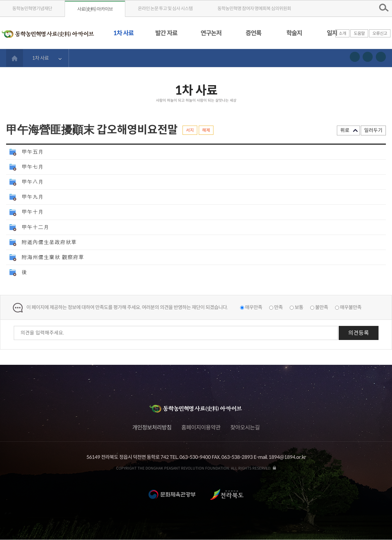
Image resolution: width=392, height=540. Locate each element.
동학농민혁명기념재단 (32, 8)
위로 (345, 130)
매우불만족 (351, 307)
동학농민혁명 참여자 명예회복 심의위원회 (254, 8)
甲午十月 (32, 211)
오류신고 (380, 33)
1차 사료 (123, 33)
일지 (332, 33)
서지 (190, 130)
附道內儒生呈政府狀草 (49, 242)
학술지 (294, 33)
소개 (342, 33)
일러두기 (373, 130)
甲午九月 (32, 196)
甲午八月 (32, 181)
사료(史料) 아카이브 (95, 9)
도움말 (359, 33)
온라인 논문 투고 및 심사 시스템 (165, 8)
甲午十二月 (35, 227)
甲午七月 (32, 166)
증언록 (253, 33)
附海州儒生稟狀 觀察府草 (53, 257)
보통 (299, 307)
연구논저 (211, 33)
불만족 (322, 307)
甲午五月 (32, 151)
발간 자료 (166, 33)
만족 (278, 307)
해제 (206, 130)
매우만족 (254, 307)
